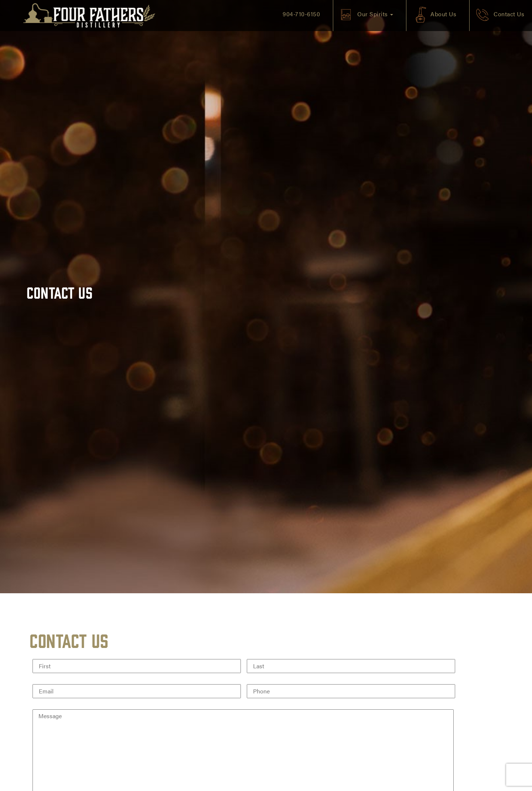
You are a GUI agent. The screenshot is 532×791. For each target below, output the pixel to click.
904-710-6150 (301, 14)
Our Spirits (375, 14)
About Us (443, 14)
